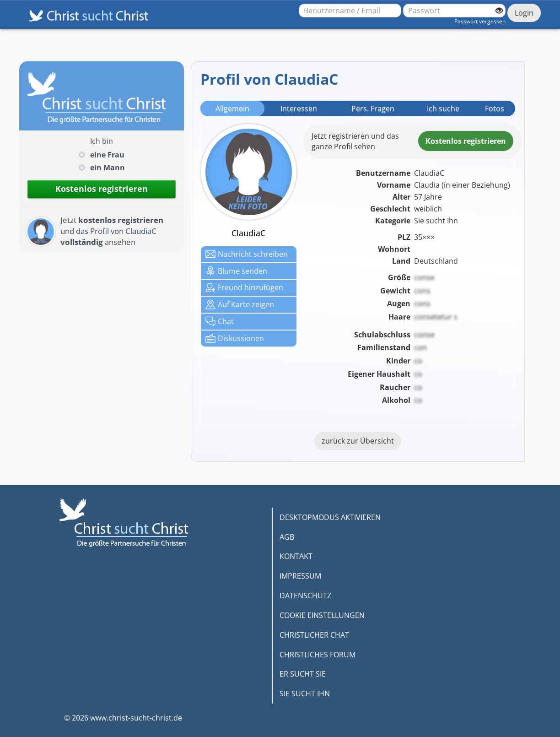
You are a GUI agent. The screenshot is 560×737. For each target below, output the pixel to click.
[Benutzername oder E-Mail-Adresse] (350, 11)
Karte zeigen (240, 304)
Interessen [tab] (299, 108)
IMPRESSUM (300, 576)
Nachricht (247, 254)
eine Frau (107, 155)
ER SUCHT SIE (303, 674)
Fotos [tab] (495, 108)
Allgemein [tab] (232, 108)
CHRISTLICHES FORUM (318, 655)
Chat (220, 321)
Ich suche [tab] (443, 108)
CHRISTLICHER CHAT (314, 635)
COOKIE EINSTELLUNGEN (322, 615)
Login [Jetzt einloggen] (524, 13)
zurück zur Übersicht (358, 441)
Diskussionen (235, 338)
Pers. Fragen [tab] (373, 108)
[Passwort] (454, 11)
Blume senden (236, 271)
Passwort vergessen (480, 21)
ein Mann (108, 168)
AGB (287, 537)
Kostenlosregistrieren (466, 141)
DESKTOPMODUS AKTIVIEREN (330, 517)
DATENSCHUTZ (305, 596)
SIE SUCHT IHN (305, 694)
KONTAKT (296, 556)
